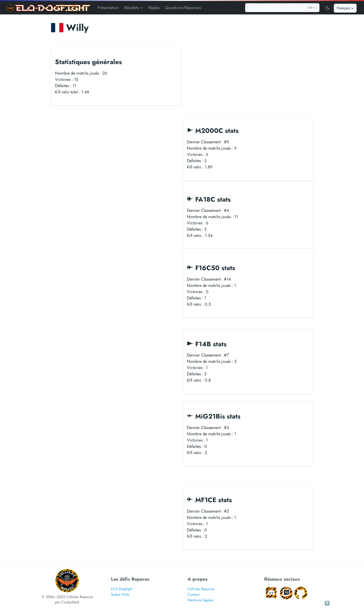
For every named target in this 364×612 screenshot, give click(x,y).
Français (346, 8)
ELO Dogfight (122, 589)
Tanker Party (120, 595)
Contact (194, 595)
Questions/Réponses (183, 8)
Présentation (108, 8)
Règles (154, 8)
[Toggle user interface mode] (328, 8)
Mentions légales (201, 601)
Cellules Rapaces (201, 589)
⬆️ (327, 604)
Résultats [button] (134, 8)
